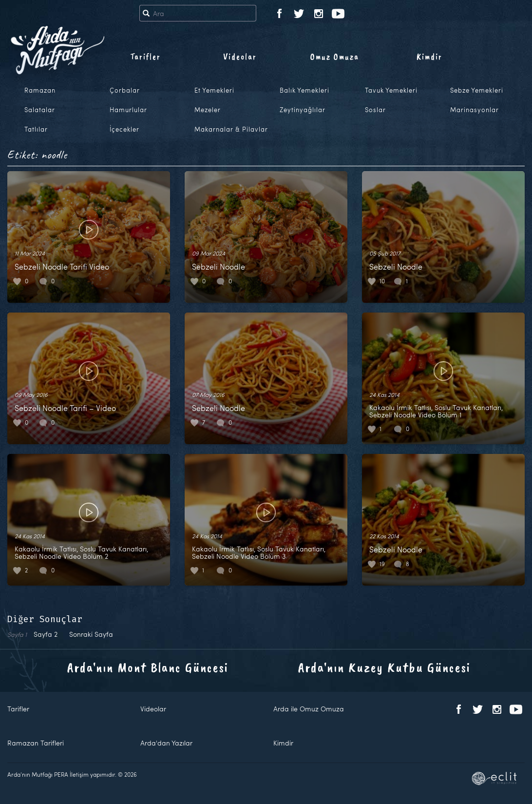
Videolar (240, 57)
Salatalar (40, 110)
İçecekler (124, 129)
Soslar (375, 110)
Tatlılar (36, 129)
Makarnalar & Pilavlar (231, 129)
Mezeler (208, 110)
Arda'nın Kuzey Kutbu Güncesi (384, 667)
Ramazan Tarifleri (36, 743)
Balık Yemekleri (304, 90)
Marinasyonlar (475, 110)
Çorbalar (125, 90)
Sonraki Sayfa (91, 634)
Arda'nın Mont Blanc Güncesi (148, 667)
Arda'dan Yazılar (166, 743)
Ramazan (40, 90)
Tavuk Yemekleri (391, 90)
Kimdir (429, 57)
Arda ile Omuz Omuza (309, 709)
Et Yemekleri (214, 90)
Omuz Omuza (335, 57)
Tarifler (145, 57)
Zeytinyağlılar (303, 110)
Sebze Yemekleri (477, 90)
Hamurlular (128, 110)
